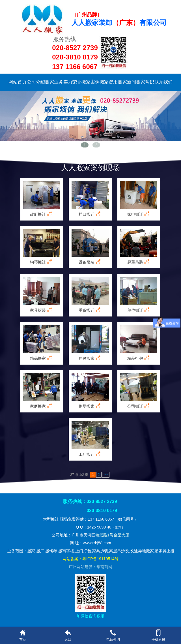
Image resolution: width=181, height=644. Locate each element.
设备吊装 (90, 262)
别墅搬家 (90, 406)
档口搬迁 (90, 214)
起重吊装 (139, 262)
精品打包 (139, 358)
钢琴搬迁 (42, 262)
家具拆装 (42, 310)
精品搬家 (42, 358)
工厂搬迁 (90, 454)
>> (106, 475)
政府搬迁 (42, 214)
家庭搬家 (42, 406)
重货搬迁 (90, 310)
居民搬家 (90, 358)
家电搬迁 (139, 214)
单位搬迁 (139, 310)
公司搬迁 (139, 406)
